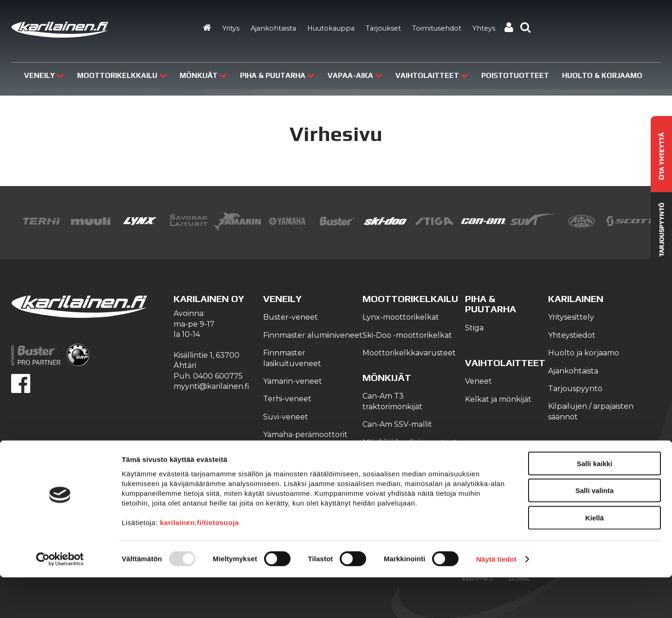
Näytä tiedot (496, 600)
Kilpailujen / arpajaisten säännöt (591, 411)
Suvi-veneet (286, 417)
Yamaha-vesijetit (293, 470)
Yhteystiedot (572, 335)
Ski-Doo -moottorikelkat (407, 335)
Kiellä (594, 558)
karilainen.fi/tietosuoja (200, 563)
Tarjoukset (383, 28)
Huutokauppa (331, 28)
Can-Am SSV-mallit (397, 424)
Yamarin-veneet (293, 381)
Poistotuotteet (515, 75)
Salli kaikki (595, 504)
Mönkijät (203, 75)
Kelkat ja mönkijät (498, 399)
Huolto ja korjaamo (584, 353)
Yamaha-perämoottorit (305, 435)
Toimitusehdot (437, 28)
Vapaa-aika (355, 75)
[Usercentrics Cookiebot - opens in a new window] (60, 600)
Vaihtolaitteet (432, 75)
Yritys (231, 28)
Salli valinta (595, 531)
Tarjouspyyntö (575, 389)
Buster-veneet (291, 317)
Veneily (44, 75)
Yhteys (484, 28)
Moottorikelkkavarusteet (409, 353)
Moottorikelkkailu (122, 75)
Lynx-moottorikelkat (401, 317)
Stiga (474, 328)
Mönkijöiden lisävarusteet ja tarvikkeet (410, 447)
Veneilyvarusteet (295, 453)
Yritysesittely (571, 317)
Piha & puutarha (277, 75)
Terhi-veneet (287, 399)
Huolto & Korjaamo (602, 75)
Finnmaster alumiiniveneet (313, 335)
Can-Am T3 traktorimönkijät (392, 401)
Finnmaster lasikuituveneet (292, 358)
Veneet (478, 381)
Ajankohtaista (273, 28)
